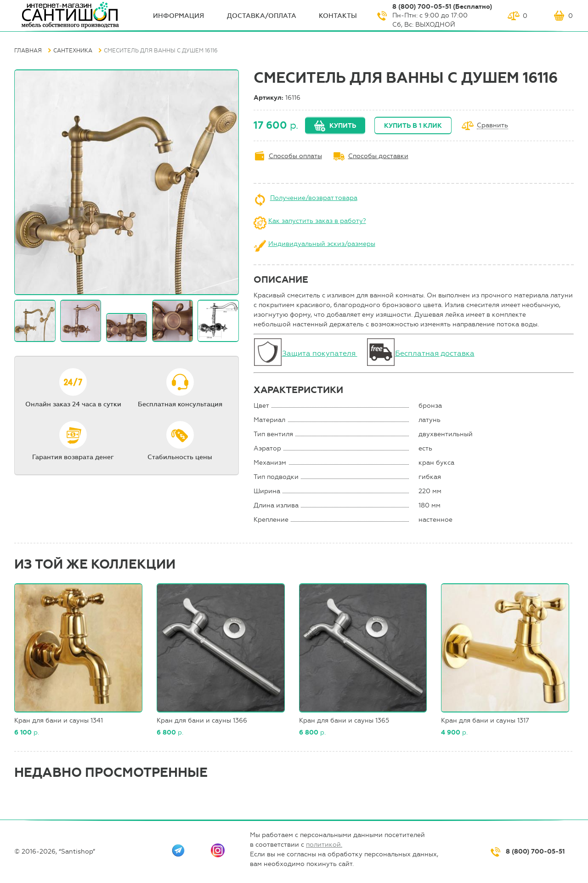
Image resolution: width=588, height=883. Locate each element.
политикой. (324, 845)
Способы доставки (378, 156)
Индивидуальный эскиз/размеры (322, 244)
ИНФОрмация (178, 16)
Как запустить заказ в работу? (317, 221)
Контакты (338, 16)
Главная (28, 51)
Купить (343, 126)
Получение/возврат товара (314, 198)
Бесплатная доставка (435, 353)
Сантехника (73, 51)
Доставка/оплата (262, 16)
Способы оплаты (295, 156)
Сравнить (492, 126)
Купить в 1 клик (413, 126)
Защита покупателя (320, 353)
